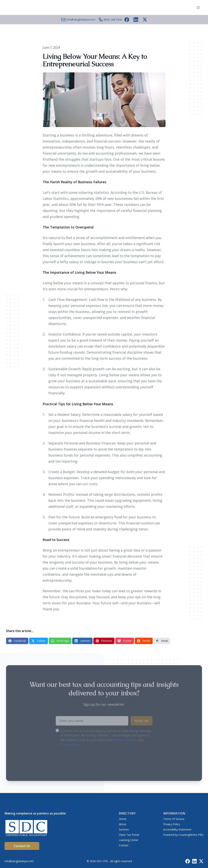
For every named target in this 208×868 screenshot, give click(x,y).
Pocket (125, 641)
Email (162, 641)
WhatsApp (60, 641)
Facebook (17, 641)
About (123, 824)
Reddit (144, 641)
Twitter (39, 641)
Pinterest (104, 641)
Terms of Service (125, 740)
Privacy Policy (70, 744)
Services (124, 829)
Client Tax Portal (129, 835)
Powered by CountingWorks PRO (183, 835)
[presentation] (84, 758)
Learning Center (129, 840)
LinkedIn (82, 641)
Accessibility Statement (177, 829)
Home (123, 819)
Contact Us (22, 846)
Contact (124, 845)
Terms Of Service (174, 819)
